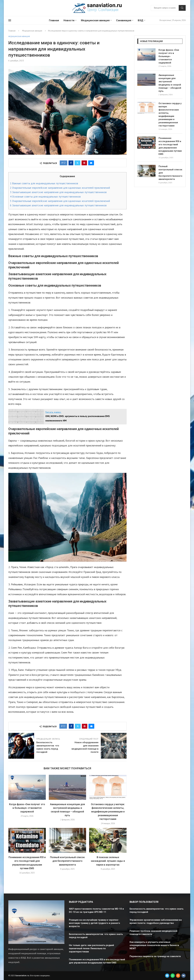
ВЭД (140, 20)
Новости (69, 20)
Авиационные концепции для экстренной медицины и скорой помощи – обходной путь (170, 83)
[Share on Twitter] (77, 163)
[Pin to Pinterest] (84, 163)
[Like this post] (64, 163)
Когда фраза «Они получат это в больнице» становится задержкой (27, 808)
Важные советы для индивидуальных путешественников (44, 183)
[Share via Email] (91, 163)
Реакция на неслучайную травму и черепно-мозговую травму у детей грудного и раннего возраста (94, 923)
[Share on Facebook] (71, 163)
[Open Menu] (10, 20)
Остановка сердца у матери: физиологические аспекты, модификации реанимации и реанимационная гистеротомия (108, 812)
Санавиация (124, 20)
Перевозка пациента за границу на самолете (155, 956)
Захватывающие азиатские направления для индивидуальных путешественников (58, 192)
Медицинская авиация (95, 20)
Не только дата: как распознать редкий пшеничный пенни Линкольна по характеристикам (91, 948)
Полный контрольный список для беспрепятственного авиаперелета (67, 861)
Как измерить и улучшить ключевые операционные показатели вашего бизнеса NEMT (154, 945)
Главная (54, 20)
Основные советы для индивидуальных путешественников (45, 197)
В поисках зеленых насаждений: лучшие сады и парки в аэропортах (108, 861)
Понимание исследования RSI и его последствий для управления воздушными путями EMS (170, 146)
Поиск (182, 8)
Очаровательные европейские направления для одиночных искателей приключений (60, 188)
